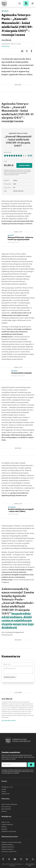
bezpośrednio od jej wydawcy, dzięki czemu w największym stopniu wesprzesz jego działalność (18, 621)
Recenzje (5, 11)
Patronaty (4, 829)
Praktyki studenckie (7, 825)
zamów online (24, 165)
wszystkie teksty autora (8, 720)
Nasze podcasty (6, 807)
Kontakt (4, 789)
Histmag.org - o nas (7, 787)
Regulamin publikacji (7, 845)
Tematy (4, 792)
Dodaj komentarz (10, 677)
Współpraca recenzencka (9, 831)
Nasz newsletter (6, 809)
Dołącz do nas (6, 822)
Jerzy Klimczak (6, 40)
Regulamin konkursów (8, 847)
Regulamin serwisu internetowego (11, 842)
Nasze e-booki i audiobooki (9, 804)
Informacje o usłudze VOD (9, 852)
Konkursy (4, 811)
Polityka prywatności (7, 849)
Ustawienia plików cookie (30, 865)
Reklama (4, 827)
